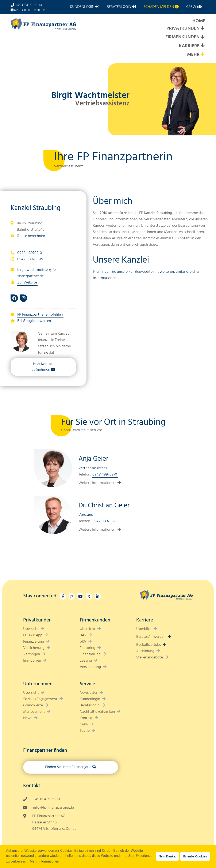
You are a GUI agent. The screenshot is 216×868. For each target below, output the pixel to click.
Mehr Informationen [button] (44, 861)
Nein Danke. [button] (167, 856)
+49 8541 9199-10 (29, 5)
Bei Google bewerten (34, 321)
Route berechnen (31, 236)
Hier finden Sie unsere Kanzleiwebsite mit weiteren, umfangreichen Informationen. (147, 275)
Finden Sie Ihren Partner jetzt (68, 767)
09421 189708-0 (30, 253)
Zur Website (27, 283)
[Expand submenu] (202, 29)
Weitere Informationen (97, 483)
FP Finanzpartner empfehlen (40, 315)
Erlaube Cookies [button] (195, 856)
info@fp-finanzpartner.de (53, 808)
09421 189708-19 (30, 259)
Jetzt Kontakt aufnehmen (43, 367)
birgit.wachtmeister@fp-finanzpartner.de (37, 273)
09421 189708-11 (105, 521)
